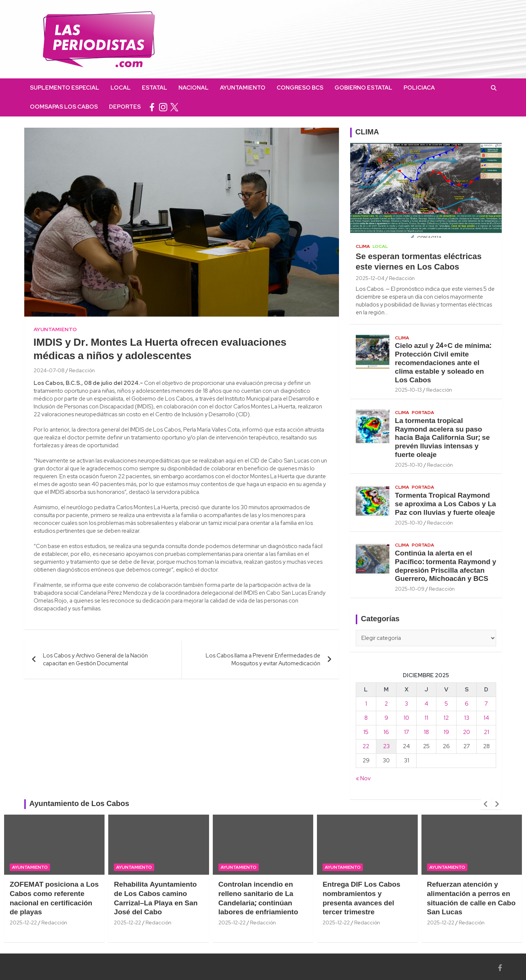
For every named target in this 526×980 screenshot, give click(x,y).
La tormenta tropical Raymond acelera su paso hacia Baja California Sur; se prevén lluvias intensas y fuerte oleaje (442, 438)
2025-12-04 (370, 278)
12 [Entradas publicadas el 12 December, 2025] (446, 718)
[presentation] (486, 804)
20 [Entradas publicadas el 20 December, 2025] (466, 732)
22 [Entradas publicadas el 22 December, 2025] (366, 746)
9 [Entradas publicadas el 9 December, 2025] (386, 718)
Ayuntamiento (243, 88)
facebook (152, 107)
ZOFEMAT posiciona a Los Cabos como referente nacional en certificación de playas (54, 899)
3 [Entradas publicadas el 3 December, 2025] (406, 704)
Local (121, 88)
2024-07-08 (49, 370)
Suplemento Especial (65, 88)
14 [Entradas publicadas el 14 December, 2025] (486, 718)
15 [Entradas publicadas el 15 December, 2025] (366, 732)
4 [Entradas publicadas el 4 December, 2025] (426, 704)
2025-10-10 (409, 465)
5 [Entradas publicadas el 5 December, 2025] (446, 704)
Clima (363, 246)
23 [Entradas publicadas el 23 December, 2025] (386, 746)
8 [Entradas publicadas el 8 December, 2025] (366, 718)
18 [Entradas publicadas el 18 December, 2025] (426, 732)
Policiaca (419, 88)
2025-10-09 (410, 589)
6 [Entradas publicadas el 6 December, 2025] (467, 704)
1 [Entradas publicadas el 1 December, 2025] (366, 704)
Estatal (155, 88)
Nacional (194, 88)
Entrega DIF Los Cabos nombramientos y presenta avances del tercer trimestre (361, 899)
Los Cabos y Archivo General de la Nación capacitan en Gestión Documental (95, 659)
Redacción (82, 370)
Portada (423, 413)
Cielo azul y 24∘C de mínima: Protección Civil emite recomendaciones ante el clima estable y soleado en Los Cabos (443, 363)
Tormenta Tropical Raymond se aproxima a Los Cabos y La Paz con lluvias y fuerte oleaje (446, 504)
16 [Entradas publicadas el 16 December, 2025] (386, 732)
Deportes (125, 107)
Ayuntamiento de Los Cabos (80, 804)
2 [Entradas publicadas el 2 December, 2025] (386, 704)
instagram (163, 107)
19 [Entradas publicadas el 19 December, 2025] (446, 732)
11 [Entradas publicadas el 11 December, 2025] (426, 718)
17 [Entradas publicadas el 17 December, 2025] (407, 732)
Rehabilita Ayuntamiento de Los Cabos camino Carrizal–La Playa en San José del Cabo (156, 899)
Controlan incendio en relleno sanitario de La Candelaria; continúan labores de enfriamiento (258, 899)
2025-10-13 (408, 390)
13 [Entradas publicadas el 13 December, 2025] (467, 718)
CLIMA (367, 133)
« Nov (363, 778)
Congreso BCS (300, 88)
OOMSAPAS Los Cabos (64, 107)
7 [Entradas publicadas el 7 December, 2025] (486, 704)
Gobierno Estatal (363, 88)
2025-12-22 (23, 923)
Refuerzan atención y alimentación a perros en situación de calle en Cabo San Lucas (471, 899)
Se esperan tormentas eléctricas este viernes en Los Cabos (419, 262)
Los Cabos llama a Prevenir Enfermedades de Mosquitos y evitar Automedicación (263, 659)
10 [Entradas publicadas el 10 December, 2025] (406, 718)
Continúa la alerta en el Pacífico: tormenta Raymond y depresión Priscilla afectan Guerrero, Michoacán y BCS (446, 566)
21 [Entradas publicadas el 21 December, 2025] (486, 732)
